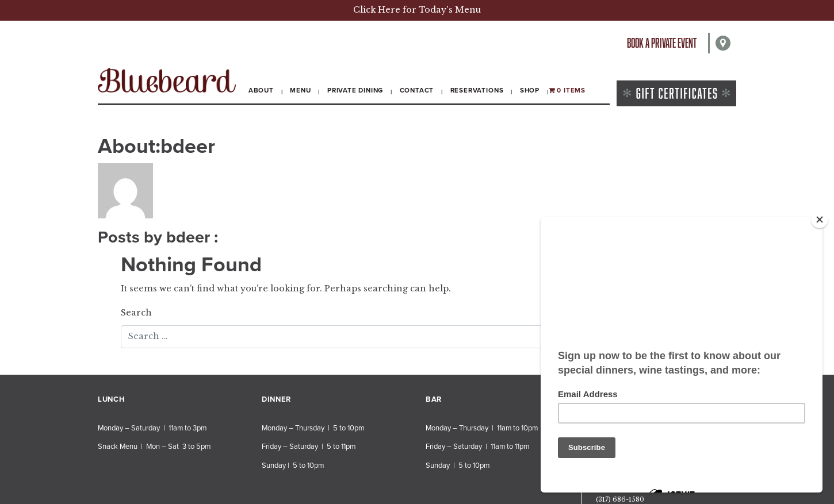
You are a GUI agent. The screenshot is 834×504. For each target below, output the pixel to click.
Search (136, 313)
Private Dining (355, 90)
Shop (530, 90)
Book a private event (662, 43)
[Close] (820, 220)
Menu (300, 90)
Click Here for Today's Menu (417, 10)
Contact (417, 90)
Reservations (477, 90)
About (261, 90)
